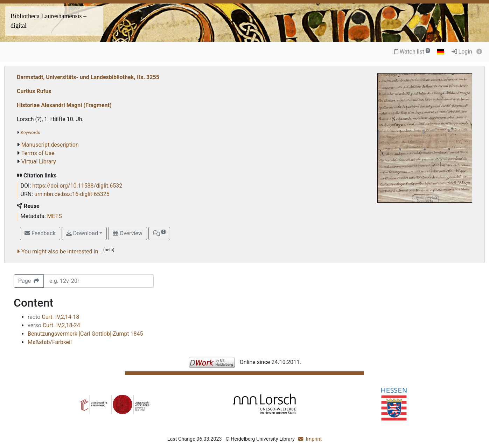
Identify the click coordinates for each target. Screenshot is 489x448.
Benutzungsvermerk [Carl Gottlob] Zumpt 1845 (85, 334)
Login (462, 52)
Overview (128, 233)
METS (55, 216)
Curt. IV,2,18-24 (54, 325)
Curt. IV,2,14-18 (53, 317)
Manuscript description (50, 145)
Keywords (30, 132)
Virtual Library (39, 162)
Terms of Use (38, 153)
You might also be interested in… (62, 251)
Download (82, 233)
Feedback (40, 233)
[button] (159, 233)
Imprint (314, 439)
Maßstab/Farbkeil (50, 342)
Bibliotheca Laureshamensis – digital (48, 21)
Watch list (412, 52)
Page (29, 281)
